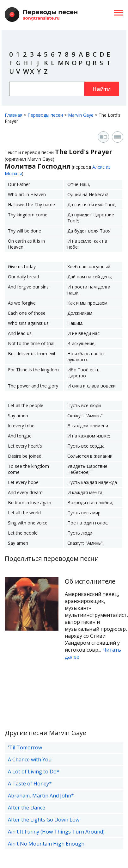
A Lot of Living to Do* (34, 772)
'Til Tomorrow (25, 747)
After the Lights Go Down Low (44, 820)
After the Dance (27, 808)
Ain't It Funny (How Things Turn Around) (56, 832)
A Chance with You (30, 759)
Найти (102, 89)
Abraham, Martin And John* (41, 796)
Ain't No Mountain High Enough (46, 844)
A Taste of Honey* (30, 784)
